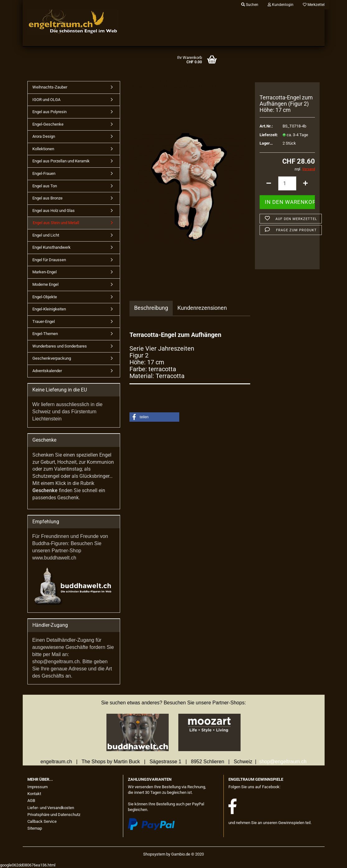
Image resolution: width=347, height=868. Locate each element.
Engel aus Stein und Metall (56, 223)
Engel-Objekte (45, 297)
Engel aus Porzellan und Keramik (61, 161)
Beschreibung (151, 308)
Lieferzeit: (267, 135)
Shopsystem (154, 854)
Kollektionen (43, 149)
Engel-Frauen (44, 173)
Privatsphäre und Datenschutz (54, 815)
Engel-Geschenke (48, 124)
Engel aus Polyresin (49, 112)
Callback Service (42, 821)
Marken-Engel (45, 272)
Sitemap (35, 828)
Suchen (250, 5)
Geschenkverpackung (52, 358)
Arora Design (44, 136)
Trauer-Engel (44, 321)
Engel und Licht (46, 235)
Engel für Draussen (49, 260)
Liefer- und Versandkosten (51, 808)
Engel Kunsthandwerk (52, 247)
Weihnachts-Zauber (50, 87)
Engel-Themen (45, 334)
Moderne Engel (45, 284)
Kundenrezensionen (202, 308)
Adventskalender (47, 371)
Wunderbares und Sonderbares (60, 346)
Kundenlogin (281, 5)
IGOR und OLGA (46, 100)
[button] (154, 417)
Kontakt (34, 794)
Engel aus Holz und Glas (54, 211)
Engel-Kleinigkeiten (49, 309)
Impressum (38, 787)
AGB (31, 801)
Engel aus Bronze (47, 198)
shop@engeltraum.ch (283, 762)
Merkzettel (314, 5)
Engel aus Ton (45, 186)
